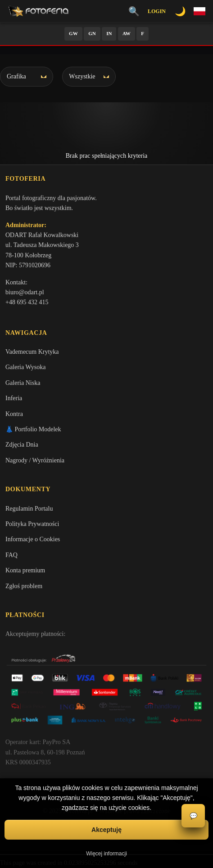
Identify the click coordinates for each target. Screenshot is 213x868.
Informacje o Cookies (33, 539)
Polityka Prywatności (32, 524)
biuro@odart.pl (25, 292)
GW (73, 33)
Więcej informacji (106, 854)
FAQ (11, 555)
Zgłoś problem (24, 586)
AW (127, 33)
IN (109, 33)
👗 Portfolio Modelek (33, 429)
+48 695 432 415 (27, 302)
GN (92, 33)
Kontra (14, 414)
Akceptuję (106, 830)
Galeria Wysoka (25, 367)
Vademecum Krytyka (32, 352)
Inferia (14, 398)
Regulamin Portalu (29, 509)
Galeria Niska (23, 383)
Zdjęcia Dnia (22, 445)
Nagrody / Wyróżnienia (35, 460)
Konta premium (25, 570)
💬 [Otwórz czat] (193, 816)
